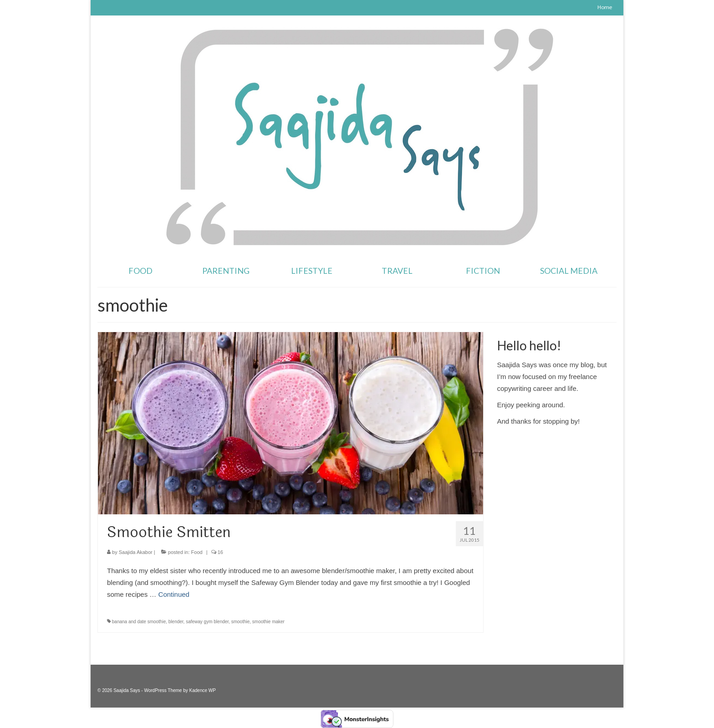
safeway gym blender (207, 622)
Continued (174, 594)
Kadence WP (203, 690)
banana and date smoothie (139, 622)
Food (197, 552)
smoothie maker (268, 622)
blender (176, 622)
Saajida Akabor (136, 552)
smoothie (241, 622)
